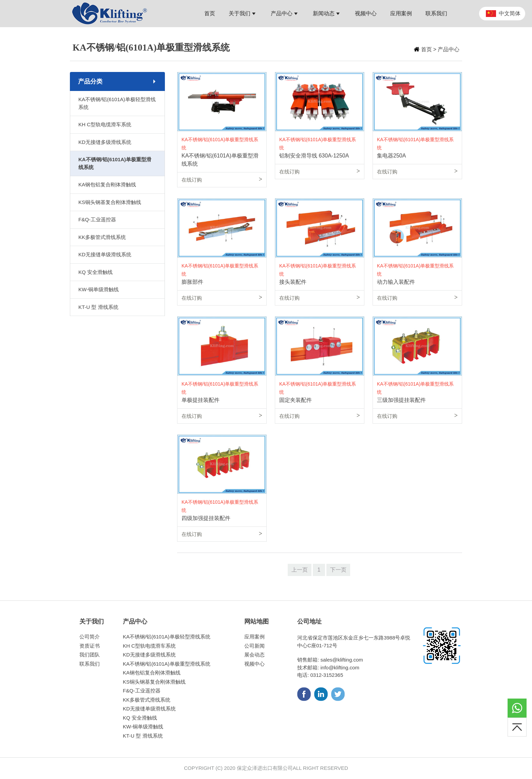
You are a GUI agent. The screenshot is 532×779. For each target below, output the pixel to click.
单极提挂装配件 (201, 400)
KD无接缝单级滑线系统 (105, 254)
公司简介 (90, 637)
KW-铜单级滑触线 (99, 289)
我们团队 (90, 655)
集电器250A (391, 156)
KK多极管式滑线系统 (102, 237)
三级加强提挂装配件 (401, 400)
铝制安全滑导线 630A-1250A (314, 156)
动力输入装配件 (396, 282)
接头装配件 (293, 282)
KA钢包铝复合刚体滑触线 (107, 184)
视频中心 (254, 664)
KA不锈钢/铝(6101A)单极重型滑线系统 (115, 163)
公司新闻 (254, 646)
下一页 (338, 570)
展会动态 (254, 655)
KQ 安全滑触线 (96, 272)
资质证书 (90, 646)
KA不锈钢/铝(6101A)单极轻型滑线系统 (117, 103)
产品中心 (449, 49)
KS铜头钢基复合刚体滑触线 (110, 202)
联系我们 (90, 664)
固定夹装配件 (296, 400)
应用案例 (254, 637)
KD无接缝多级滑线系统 (105, 142)
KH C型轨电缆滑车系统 (105, 124)
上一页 (300, 570)
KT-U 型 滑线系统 (98, 307)
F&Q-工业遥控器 (97, 219)
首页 (426, 49)
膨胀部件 (192, 282)
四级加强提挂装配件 (206, 518)
